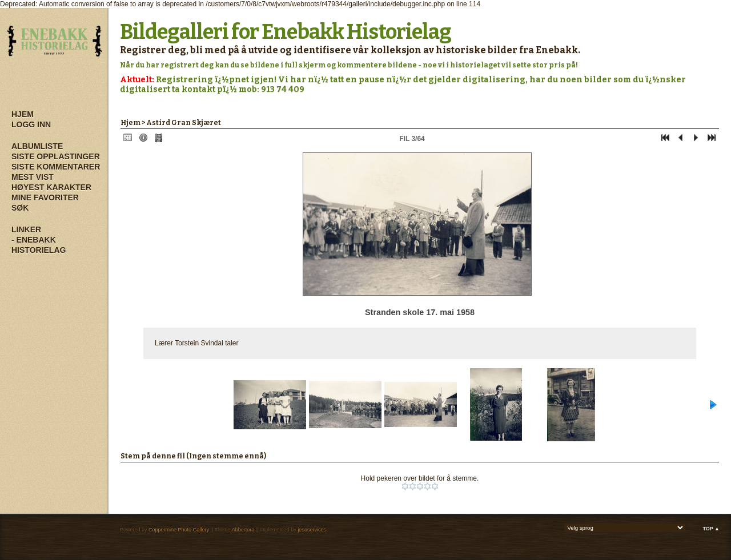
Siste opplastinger (56, 156)
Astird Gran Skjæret (184, 123)
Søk (20, 208)
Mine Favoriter (45, 198)
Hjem (23, 114)
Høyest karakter (51, 187)
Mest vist (33, 177)
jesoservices (312, 530)
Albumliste (37, 146)
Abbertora (243, 530)
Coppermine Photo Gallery (179, 530)
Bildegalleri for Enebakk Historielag (286, 32)
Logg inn (31, 124)
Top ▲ (711, 529)
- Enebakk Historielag (39, 245)
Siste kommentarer (56, 167)
